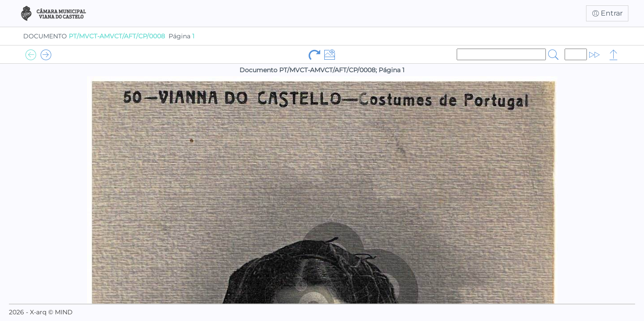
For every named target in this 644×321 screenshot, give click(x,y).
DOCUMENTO (94, 36)
